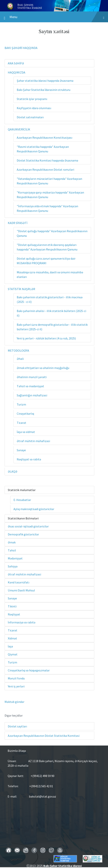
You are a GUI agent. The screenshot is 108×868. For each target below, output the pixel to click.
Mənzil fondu (16, 678)
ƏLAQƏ (13, 471)
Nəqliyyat (14, 614)
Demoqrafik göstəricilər (23, 534)
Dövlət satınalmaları (30, 117)
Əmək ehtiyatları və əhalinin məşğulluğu (43, 368)
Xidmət (12, 638)
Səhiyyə (13, 566)
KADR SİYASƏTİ (18, 223)
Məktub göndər (14, 702)
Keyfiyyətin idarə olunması (34, 108)
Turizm (21, 404)
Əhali (20, 359)
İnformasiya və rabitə (22, 622)
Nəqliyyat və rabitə (29, 459)
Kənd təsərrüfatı (19, 582)
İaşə (10, 646)
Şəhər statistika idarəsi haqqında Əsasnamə (45, 81)
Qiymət (13, 654)
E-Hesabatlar (22, 500)
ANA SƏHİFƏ (16, 63)
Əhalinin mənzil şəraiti (32, 377)
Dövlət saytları (17, 726)
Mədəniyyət (15, 558)
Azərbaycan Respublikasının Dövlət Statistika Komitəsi (44, 736)
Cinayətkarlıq (25, 414)
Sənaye (21, 450)
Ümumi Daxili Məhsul (21, 590)
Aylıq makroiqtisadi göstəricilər (34, 509)
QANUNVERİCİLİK (19, 129)
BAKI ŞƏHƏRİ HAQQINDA (21, 48)
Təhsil (12, 550)
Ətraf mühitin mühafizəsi (33, 441)
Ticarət (21, 423)
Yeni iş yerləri (16, 686)
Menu (54, 18)
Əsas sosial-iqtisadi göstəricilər (28, 526)
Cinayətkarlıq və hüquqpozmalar (29, 670)
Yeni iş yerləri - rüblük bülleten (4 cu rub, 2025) (46, 338)
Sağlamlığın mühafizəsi (32, 395)
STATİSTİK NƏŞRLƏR (21, 289)
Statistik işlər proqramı (32, 99)
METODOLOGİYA (18, 350)
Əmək (12, 542)
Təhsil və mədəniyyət (30, 386)
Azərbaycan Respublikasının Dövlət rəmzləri (45, 170)
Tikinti (12, 606)
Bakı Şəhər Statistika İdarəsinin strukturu (44, 90)
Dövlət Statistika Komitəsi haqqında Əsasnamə (47, 160)
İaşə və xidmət (26, 432)
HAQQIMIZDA (17, 72)
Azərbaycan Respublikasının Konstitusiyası (44, 138)
